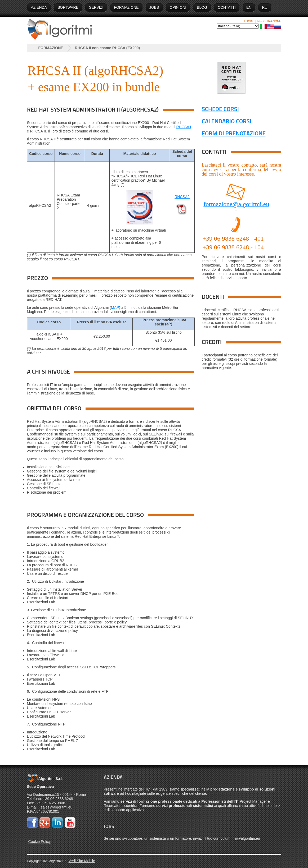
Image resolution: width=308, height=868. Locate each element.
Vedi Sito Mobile (82, 861)
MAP (115, 307)
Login (249, 21)
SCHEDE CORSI (220, 110)
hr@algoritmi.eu (247, 838)
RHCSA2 (182, 197)
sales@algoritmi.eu (57, 807)
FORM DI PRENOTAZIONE (234, 134)
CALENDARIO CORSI (227, 122)
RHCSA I (184, 127)
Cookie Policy (40, 842)
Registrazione (269, 21)
